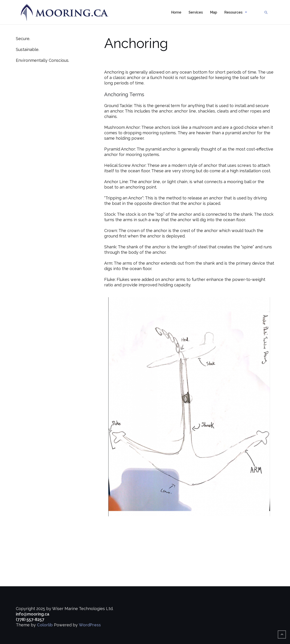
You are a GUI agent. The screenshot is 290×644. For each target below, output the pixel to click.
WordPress (90, 625)
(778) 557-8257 (30, 619)
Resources (233, 12)
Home (176, 12)
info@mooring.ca (33, 614)
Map (214, 12)
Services (196, 12)
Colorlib (45, 625)
